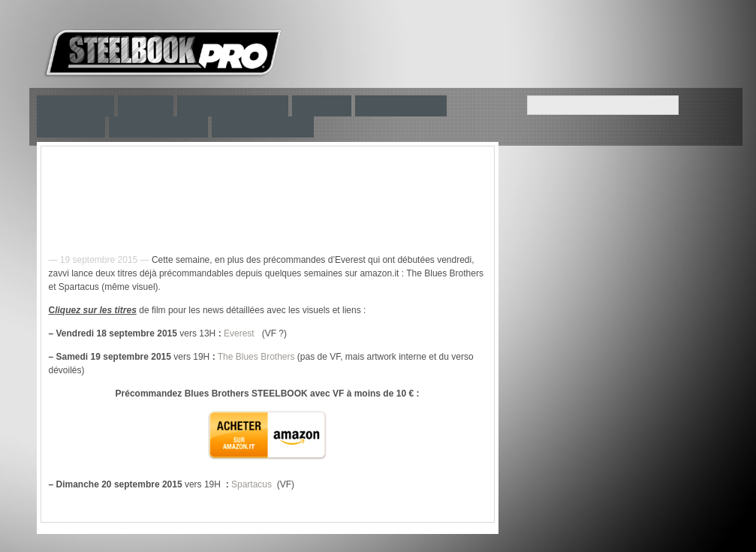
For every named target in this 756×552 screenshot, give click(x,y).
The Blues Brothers (256, 357)
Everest (239, 333)
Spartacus (251, 484)
